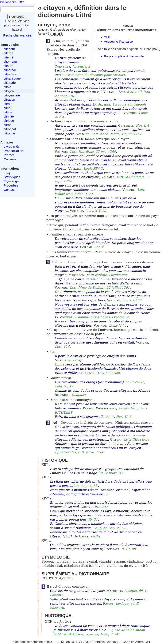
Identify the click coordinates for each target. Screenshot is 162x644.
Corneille (62, 66)
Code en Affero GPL (137, 642)
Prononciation (13, 151)
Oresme (86, 507)
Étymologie (12, 181)
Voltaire (110, 92)
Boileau (86, 247)
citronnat (10, 129)
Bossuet (108, 417)
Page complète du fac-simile (124, 56)
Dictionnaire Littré (12, 2)
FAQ (7, 173)
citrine (8, 112)
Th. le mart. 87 (111, 473)
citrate (8, 104)
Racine (108, 603)
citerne (9, 53)
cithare (9, 66)
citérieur (9, 49)
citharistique (12, 78)
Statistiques (12, 177)
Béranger (62, 395)
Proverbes (11, 185)
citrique (9, 121)
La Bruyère (102, 104)
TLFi (107, 37)
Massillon (76, 275)
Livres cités (12, 147)
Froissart (112, 549)
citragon (9, 99)
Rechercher (17, 17)
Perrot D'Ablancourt (99, 408)
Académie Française (118, 41)
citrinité (9, 116)
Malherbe (114, 591)
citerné (9, 57)
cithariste (10, 74)
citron (8, 125)
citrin (7, 108)
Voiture (142, 342)
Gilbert (116, 440)
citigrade (10, 83)
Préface (9, 155)
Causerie (10, 159)
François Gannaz (105, 642)
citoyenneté (12, 95)
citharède (10, 70)
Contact (9, 190)
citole (7, 87)
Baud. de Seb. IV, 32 (110, 528)
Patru (59, 75)
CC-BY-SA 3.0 (81, 642)
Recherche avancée (17, 35)
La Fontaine (135, 382)
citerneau (10, 62)
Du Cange (81, 536)
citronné (9, 133)
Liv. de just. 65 (86, 486)
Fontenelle (94, 373)
